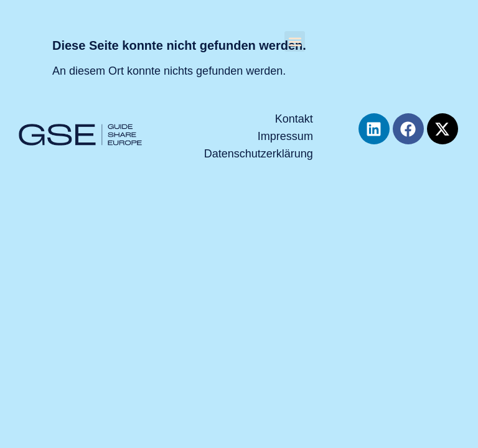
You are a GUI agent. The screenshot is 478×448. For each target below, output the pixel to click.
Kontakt (294, 119)
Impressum (285, 136)
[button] (295, 41)
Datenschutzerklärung (259, 154)
